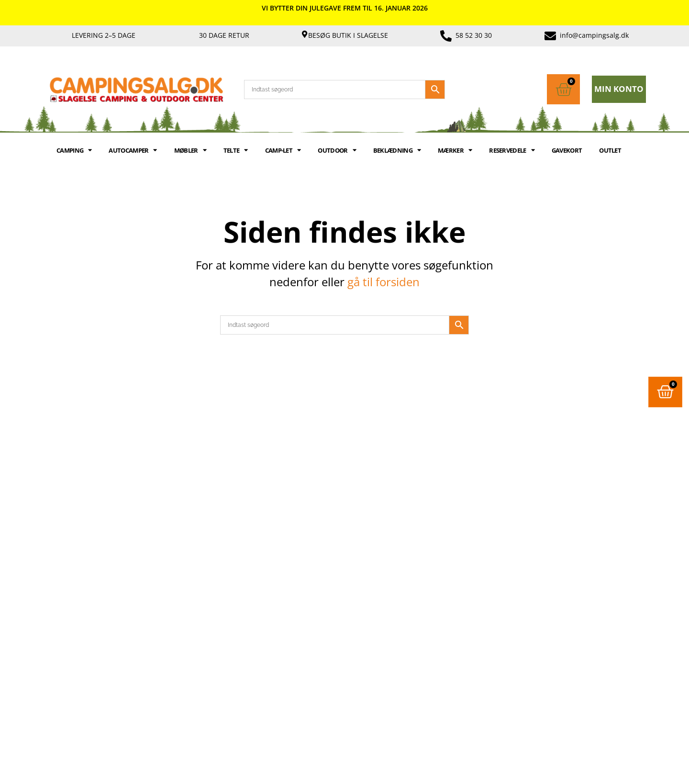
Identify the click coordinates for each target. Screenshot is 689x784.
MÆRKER (455, 150)
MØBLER (190, 150)
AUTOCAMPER (133, 150)
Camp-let (283, 150)
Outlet (610, 150)
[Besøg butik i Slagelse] (305, 34)
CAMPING (74, 150)
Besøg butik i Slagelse (348, 35)
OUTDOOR (337, 150)
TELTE (236, 150)
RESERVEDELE (512, 150)
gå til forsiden (383, 282)
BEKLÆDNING (397, 150)
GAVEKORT (567, 150)
